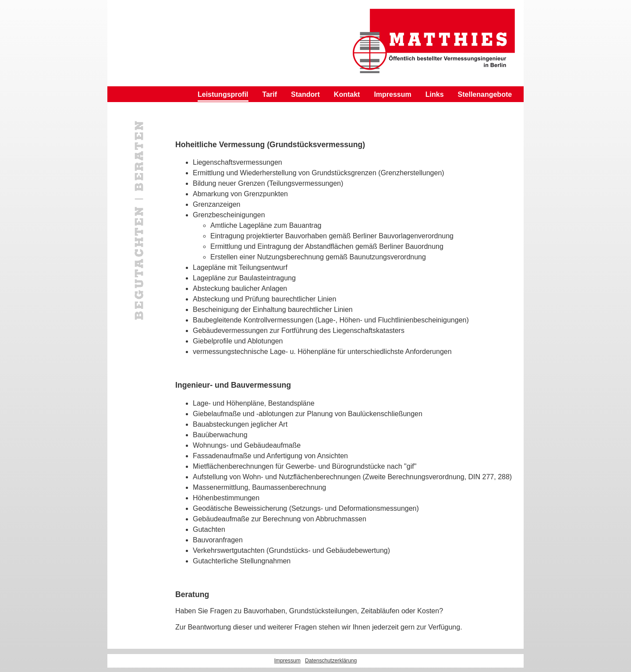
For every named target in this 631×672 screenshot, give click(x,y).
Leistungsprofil (223, 94)
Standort (305, 94)
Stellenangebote (485, 94)
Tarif (270, 94)
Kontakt (347, 94)
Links (435, 94)
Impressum (392, 94)
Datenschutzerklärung (331, 661)
